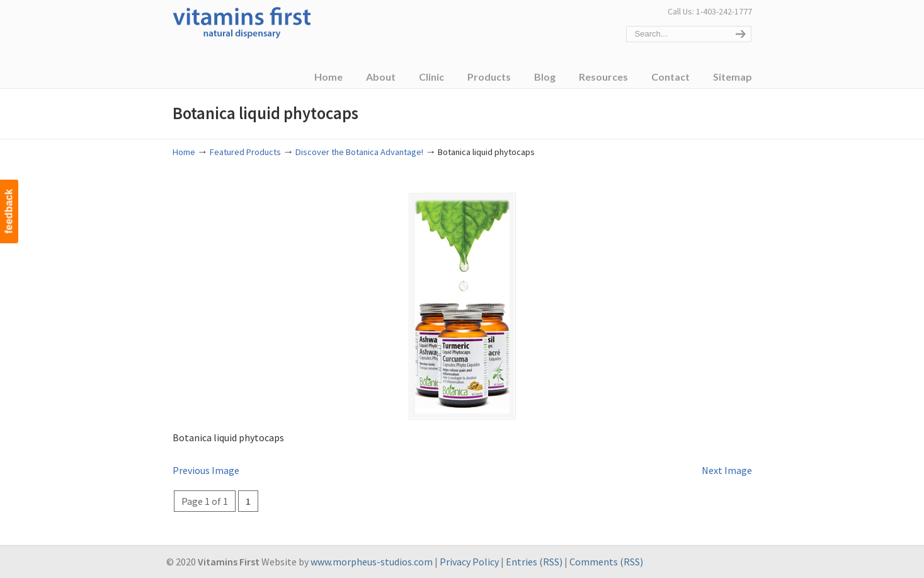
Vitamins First (242, 21)
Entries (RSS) (534, 562)
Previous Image (206, 470)
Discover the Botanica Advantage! (359, 152)
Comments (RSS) (606, 562)
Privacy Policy (469, 562)
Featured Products (245, 152)
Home (184, 152)
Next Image (727, 470)
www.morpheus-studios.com (372, 562)
